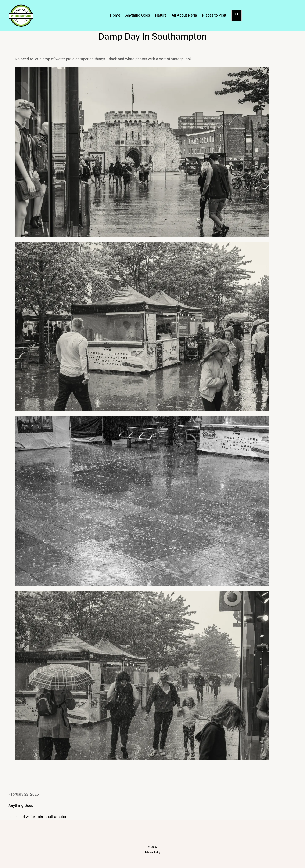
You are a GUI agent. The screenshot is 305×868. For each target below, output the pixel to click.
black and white (22, 817)
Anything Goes (21, 805)
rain (40, 817)
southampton (56, 817)
